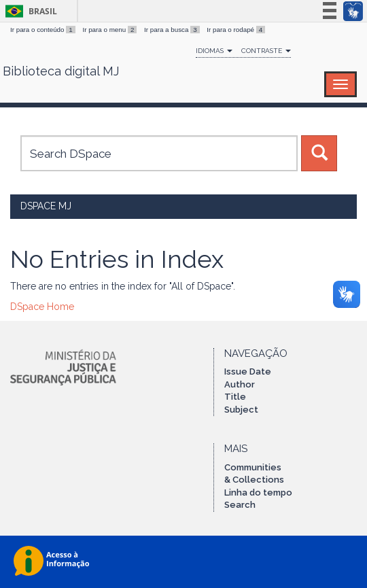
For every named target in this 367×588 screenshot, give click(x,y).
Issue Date (248, 371)
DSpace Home (42, 307)
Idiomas (214, 51)
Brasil (29, 11)
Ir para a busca (173, 30)
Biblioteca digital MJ (61, 71)
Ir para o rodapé (236, 30)
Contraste (266, 51)
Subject (241, 410)
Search (240, 505)
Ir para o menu (110, 30)
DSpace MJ (46, 206)
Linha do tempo (258, 492)
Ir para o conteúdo (43, 30)
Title (235, 397)
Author (240, 384)
